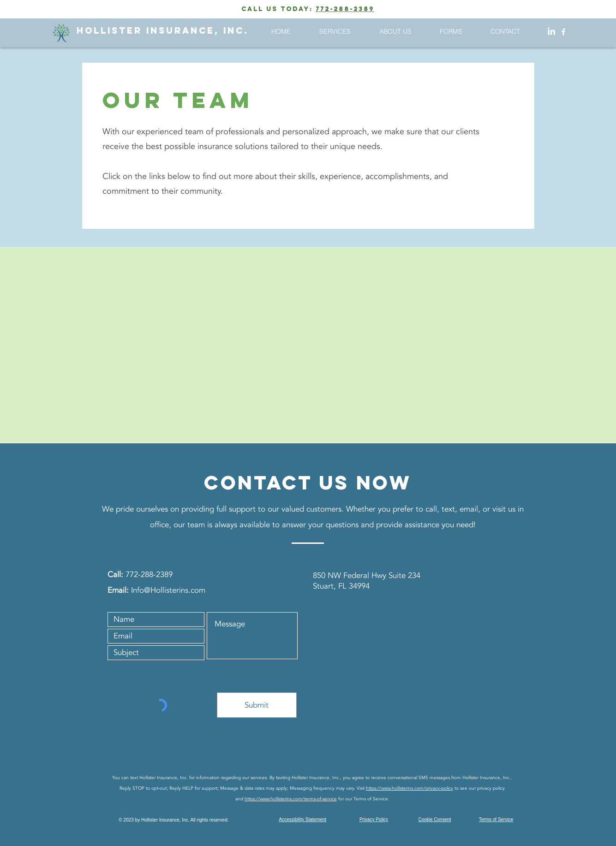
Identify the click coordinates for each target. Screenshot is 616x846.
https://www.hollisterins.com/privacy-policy (410, 788)
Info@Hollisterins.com (168, 590)
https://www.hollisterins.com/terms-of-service (291, 799)
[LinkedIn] (551, 32)
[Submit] (257, 705)
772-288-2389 (345, 9)
